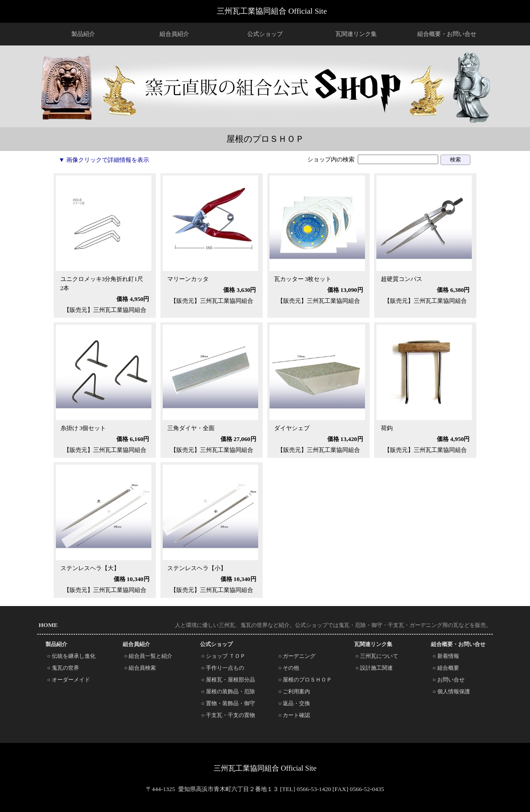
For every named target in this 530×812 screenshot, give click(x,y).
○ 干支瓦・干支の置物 (228, 715)
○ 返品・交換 (294, 703)
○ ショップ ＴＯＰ (223, 656)
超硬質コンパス (402, 279)
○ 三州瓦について (377, 656)
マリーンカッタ (188, 279)
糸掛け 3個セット (83, 428)
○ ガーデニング (297, 656)
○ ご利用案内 (294, 692)
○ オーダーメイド (68, 680)
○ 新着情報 (445, 656)
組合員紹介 (174, 34)
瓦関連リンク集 (356, 34)
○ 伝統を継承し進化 (71, 656)
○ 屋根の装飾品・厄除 (228, 692)
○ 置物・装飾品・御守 (228, 703)
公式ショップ (265, 34)
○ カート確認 (294, 715)
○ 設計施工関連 (374, 668)
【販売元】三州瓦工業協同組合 (105, 310)
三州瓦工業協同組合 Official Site (272, 11)
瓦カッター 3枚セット (303, 279)
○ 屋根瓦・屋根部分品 (228, 680)
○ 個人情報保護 (451, 692)
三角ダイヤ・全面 (191, 428)
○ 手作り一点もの (223, 668)
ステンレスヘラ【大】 (90, 568)
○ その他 (289, 668)
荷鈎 (387, 428)
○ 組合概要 (445, 668)
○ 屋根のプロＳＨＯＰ (305, 680)
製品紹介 (83, 34)
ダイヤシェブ (292, 428)
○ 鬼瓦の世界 (63, 668)
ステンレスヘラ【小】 (197, 568)
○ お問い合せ (448, 680)
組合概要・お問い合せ (447, 34)
